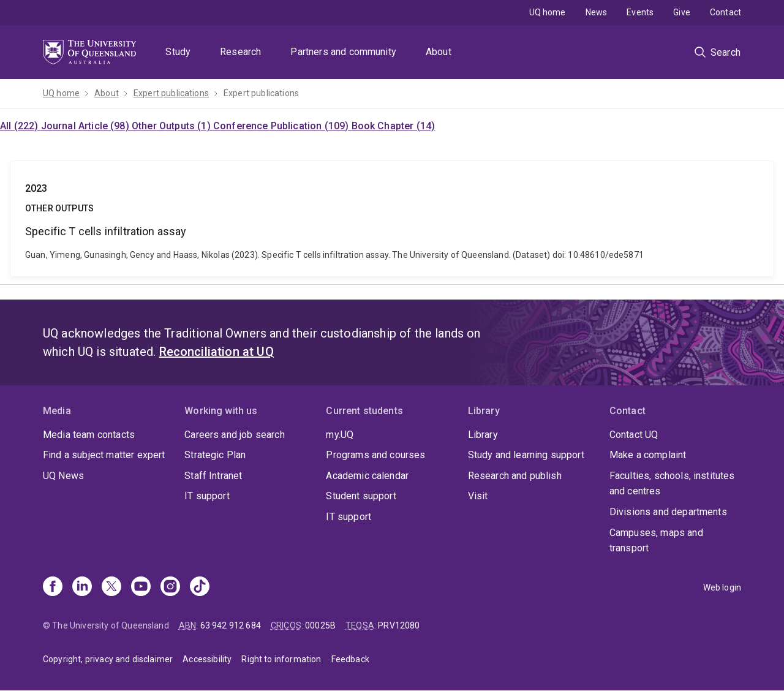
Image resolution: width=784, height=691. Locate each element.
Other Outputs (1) (172, 126)
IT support (207, 496)
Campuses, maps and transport (656, 541)
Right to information (281, 659)
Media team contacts (89, 435)
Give (682, 12)
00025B (320, 625)
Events (640, 12)
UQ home (548, 12)
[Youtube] (141, 587)
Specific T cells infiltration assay (392, 219)
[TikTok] (200, 587)
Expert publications (171, 93)
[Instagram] (170, 587)
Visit (478, 496)
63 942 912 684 (231, 625)
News (597, 12)
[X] (111, 587)
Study (178, 52)
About (439, 52)
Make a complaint (648, 455)
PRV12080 (399, 625)
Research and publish (515, 476)
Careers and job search (235, 435)
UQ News (63, 476)
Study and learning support (526, 455)
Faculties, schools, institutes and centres (672, 484)
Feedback (350, 659)
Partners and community (343, 52)
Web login (722, 587)
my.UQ (340, 435)
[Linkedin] (82, 587)
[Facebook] (53, 587)
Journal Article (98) (86, 126)
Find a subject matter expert (104, 455)
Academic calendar (367, 476)
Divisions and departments (668, 512)
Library (483, 435)
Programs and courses (375, 455)
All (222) (21, 126)
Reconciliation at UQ (217, 352)
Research (240, 52)
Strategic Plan (215, 455)
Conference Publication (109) (282, 126)
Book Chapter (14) (394, 126)
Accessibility (207, 659)
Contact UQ (634, 435)
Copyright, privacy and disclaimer (108, 659)
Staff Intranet (213, 476)
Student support (361, 496)
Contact (726, 12)
